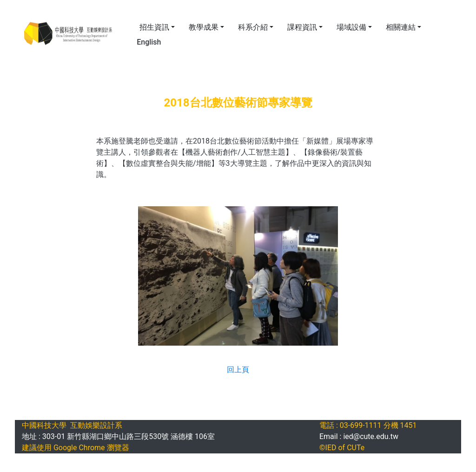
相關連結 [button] (401, 27)
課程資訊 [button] (302, 27)
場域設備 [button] (351, 27)
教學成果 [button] (204, 27)
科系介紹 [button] (253, 27)
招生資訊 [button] (154, 27)
